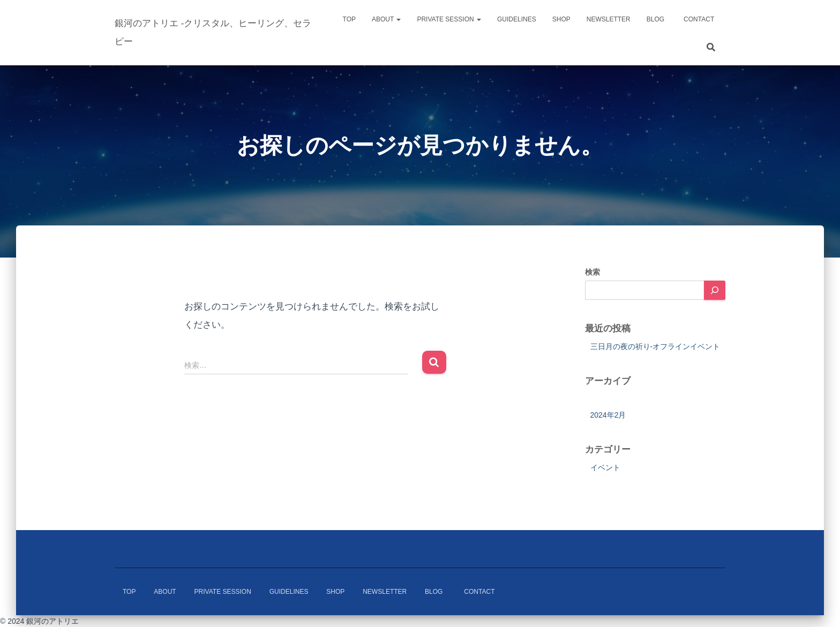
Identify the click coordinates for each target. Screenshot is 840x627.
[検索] (715, 290)
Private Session (449, 19)
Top (349, 19)
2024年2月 (608, 415)
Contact (702, 19)
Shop (561, 19)
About (386, 19)
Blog (655, 19)
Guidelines (517, 19)
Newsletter (609, 19)
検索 (592, 272)
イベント (605, 467)
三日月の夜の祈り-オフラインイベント (655, 346)
